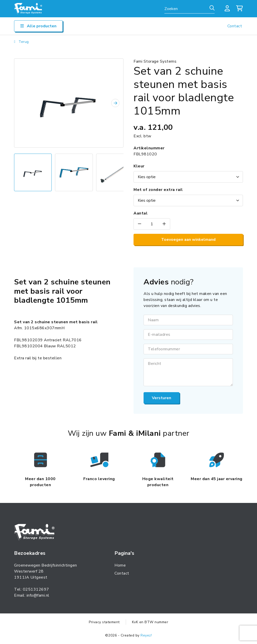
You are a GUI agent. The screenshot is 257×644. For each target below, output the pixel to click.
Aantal (141, 213)
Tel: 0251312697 (32, 589)
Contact (235, 26)
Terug (21, 42)
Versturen (162, 398)
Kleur (139, 166)
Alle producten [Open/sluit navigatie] (38, 26)
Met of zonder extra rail (158, 190)
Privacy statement (104, 622)
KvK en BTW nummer (150, 622)
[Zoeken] (212, 8)
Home (120, 565)
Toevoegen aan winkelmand (188, 240)
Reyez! (146, 635)
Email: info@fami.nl (32, 595)
